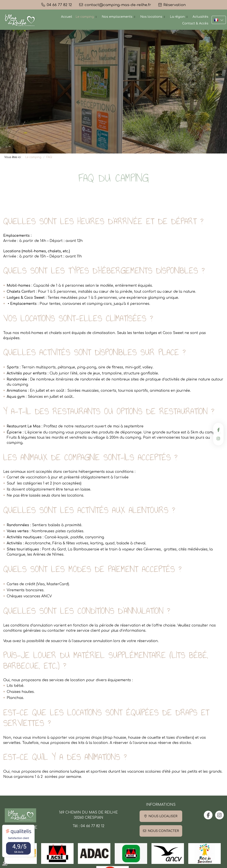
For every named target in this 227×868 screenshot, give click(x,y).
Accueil (67, 17)
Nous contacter (163, 831)
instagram (218, 438)
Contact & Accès (195, 23)
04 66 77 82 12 (93, 826)
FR (219, 20)
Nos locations (151, 17)
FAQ (49, 157)
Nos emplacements (117, 17)
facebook (218, 430)
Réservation (175, 5)
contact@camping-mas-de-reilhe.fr (118, 5)
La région (177, 17)
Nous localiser (163, 816)
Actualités (200, 17)
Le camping (85, 17)
